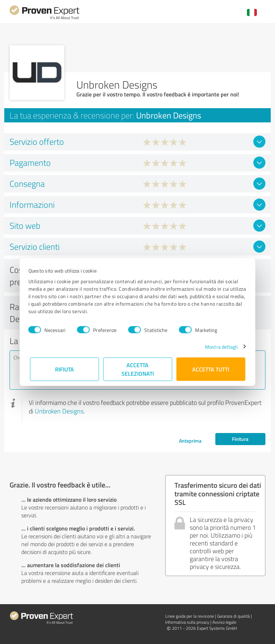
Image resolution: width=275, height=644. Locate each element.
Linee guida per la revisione (190, 616)
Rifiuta (64, 369)
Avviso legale (224, 622)
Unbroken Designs (59, 411)
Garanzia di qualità (233, 616)
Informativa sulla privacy (187, 622)
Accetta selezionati (138, 369)
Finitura (240, 439)
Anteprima (190, 441)
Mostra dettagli (220, 346)
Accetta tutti (211, 369)
